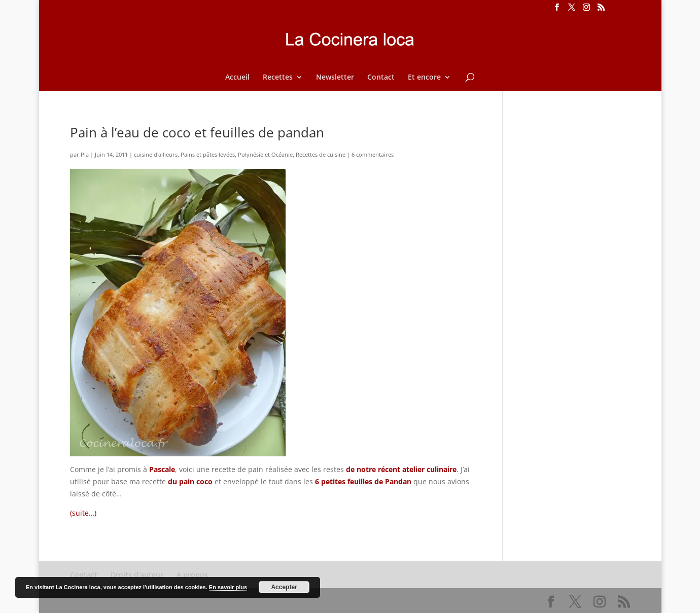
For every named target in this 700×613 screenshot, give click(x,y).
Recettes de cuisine (321, 154)
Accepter (284, 587)
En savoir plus (228, 587)
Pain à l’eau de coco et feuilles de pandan (197, 132)
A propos (192, 575)
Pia (85, 154)
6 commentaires (373, 154)
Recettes (278, 78)
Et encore (424, 78)
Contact (381, 78)
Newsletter (335, 78)
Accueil (237, 78)
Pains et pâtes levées (208, 154)
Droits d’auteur (137, 575)
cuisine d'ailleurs (156, 154)
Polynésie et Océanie (265, 154)
